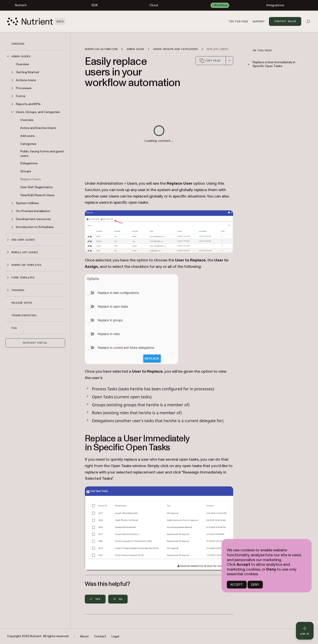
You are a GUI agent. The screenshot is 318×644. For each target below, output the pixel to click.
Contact (100, 636)
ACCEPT (237, 585)
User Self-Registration (37, 187)
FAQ (14, 328)
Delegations (29, 163)
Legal (115, 636)
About (84, 636)
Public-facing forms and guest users (42, 154)
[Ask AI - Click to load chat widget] (305, 631)
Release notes (22, 303)
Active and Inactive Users (38, 128)
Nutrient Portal (35, 343)
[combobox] (229, 61)
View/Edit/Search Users (37, 195)
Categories (28, 144)
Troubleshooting (24, 315)
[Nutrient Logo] (36, 21)
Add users (27, 136)
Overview (18, 44)
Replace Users (31, 179)
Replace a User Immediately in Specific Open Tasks (274, 64)
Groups (26, 171)
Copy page (210, 61)
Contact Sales (285, 21)
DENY (255, 585)
